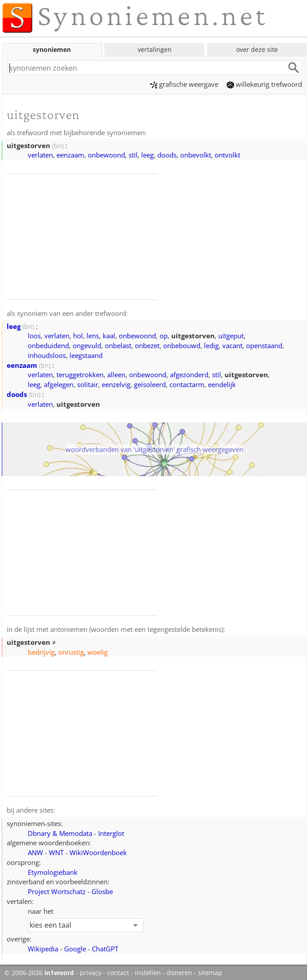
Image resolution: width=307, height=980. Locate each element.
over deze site (257, 49)
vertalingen (155, 49)
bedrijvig (41, 651)
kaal (109, 335)
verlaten (40, 154)
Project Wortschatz (57, 890)
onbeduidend (48, 345)
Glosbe (102, 890)
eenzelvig (116, 383)
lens (93, 335)
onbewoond (106, 154)
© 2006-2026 (39, 971)
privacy (91, 971)
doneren (179, 971)
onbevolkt (196, 154)
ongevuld (87, 345)
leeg (147, 154)
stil (133, 154)
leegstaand (86, 354)
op (164, 335)
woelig (97, 651)
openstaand (264, 345)
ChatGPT (105, 947)
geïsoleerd (150, 383)
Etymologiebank (53, 870)
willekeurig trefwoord (264, 84)
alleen (116, 374)
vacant (232, 345)
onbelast (118, 345)
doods (167, 154)
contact (118, 971)
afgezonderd (189, 374)
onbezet (147, 345)
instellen (148, 971)
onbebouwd (182, 345)
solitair (88, 383)
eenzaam (70, 154)
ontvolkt (227, 154)
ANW (35, 851)
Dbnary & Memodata (60, 831)
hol (78, 335)
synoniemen (52, 49)
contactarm (187, 383)
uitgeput (231, 335)
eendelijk (222, 383)
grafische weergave (184, 84)
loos (34, 335)
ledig (211, 345)
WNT (56, 851)
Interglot (111, 831)
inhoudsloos (47, 354)
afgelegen (59, 383)
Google (75, 947)
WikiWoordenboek (98, 851)
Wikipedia (43, 947)
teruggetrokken (80, 374)
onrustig (71, 651)
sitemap (210, 971)
